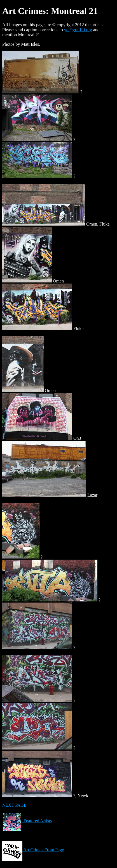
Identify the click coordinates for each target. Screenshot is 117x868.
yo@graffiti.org (78, 30)
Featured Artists (27, 821)
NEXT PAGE (14, 805)
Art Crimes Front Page (33, 850)
